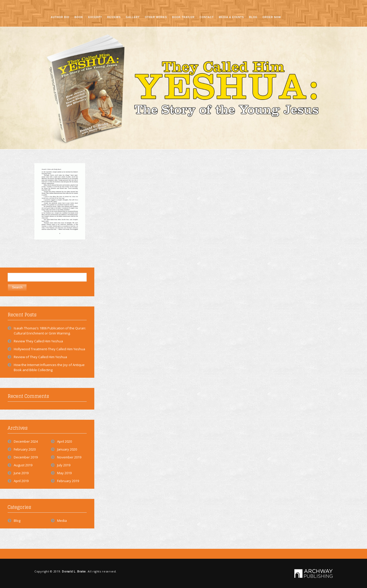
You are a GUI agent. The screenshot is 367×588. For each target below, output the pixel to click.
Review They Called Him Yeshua (38, 341)
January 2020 (67, 449)
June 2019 (21, 473)
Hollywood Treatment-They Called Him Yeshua (49, 349)
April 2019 (21, 481)
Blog (17, 521)
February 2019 (68, 481)
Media (62, 521)
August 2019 (23, 465)
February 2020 (25, 449)
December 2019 (26, 457)
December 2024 (26, 441)
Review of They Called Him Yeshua (40, 357)
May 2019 (64, 473)
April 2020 (64, 441)
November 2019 (69, 457)
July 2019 (64, 465)
